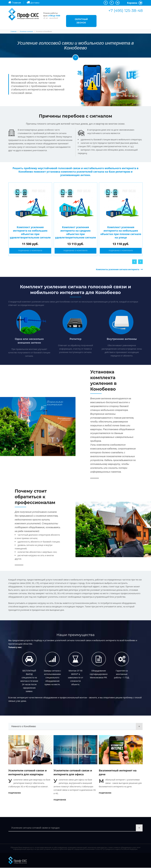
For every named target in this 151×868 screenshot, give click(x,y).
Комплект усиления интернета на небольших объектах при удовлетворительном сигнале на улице (30, 234)
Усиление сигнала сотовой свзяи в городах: (36, 828)
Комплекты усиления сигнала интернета (118, 270)
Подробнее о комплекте (30, 251)
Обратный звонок (81, 21)
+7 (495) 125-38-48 (126, 10)
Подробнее (15, 793)
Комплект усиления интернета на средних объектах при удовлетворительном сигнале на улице (75, 234)
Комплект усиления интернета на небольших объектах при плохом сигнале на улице (121, 232)
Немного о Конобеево (24, 727)
